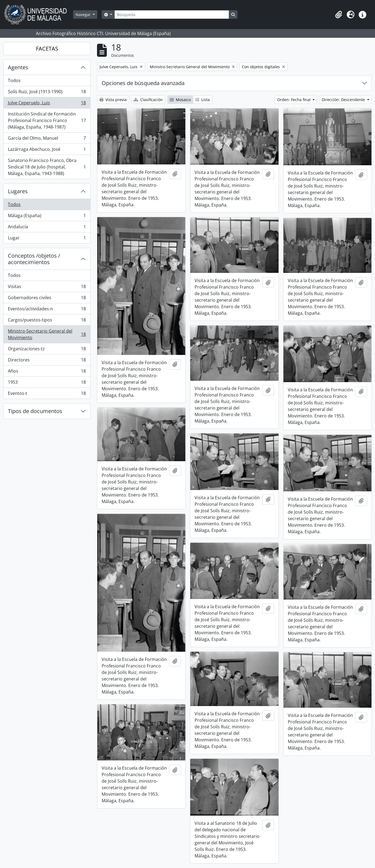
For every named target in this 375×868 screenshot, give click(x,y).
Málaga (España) (47, 217)
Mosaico (180, 100)
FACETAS (47, 49)
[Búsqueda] (172, 15)
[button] (339, 15)
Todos (14, 80)
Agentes (18, 67)
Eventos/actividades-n (47, 310)
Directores (47, 361)
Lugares (18, 191)
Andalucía (47, 228)
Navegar (84, 15)
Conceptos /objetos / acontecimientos (34, 259)
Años (47, 372)
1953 (47, 383)
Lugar (47, 239)
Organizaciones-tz (47, 350)
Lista (203, 100)
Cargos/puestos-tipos (47, 321)
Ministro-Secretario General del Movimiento (47, 334)
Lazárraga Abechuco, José (47, 150)
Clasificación (148, 100)
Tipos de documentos (35, 411)
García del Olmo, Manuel (47, 139)
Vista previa (113, 100)
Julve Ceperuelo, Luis (47, 104)
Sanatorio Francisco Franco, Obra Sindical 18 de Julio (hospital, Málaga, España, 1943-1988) (47, 167)
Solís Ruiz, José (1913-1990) (47, 93)
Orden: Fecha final (294, 100)
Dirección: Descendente (344, 100)
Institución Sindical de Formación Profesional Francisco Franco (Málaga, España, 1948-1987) (47, 120)
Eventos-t (47, 394)
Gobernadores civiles (47, 299)
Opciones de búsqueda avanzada (143, 83)
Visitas (47, 288)
